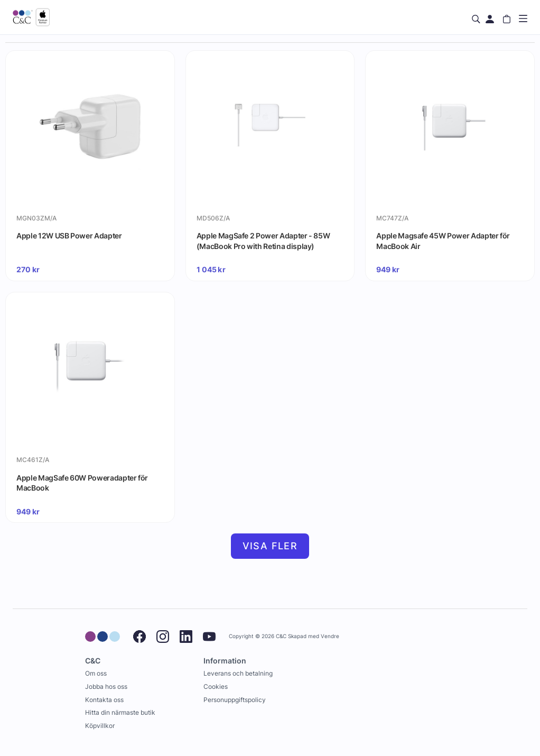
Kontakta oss (104, 700)
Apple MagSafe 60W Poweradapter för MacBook (82, 483)
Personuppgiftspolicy (235, 700)
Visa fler (270, 546)
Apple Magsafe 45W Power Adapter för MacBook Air (443, 241)
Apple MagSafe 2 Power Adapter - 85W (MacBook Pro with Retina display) (263, 241)
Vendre (330, 636)
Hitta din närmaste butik (120, 712)
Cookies (216, 686)
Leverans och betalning (238, 673)
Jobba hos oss (106, 686)
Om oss (96, 673)
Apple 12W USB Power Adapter (69, 236)
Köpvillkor (100, 726)
